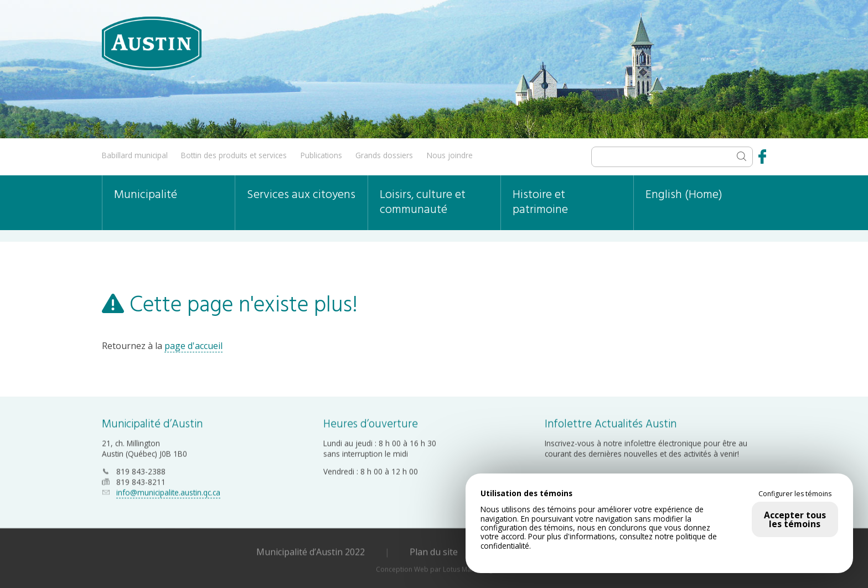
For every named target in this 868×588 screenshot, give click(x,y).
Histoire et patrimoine (540, 202)
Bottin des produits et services (234, 155)
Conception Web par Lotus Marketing (434, 569)
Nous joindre (450, 155)
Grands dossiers (384, 155)
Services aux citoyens (301, 195)
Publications (321, 155)
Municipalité (146, 195)
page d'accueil (193, 346)
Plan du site (434, 551)
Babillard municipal (135, 155)
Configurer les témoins (795, 494)
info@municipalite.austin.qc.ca (168, 492)
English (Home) (684, 195)
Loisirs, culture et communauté (423, 202)
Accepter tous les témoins (795, 519)
